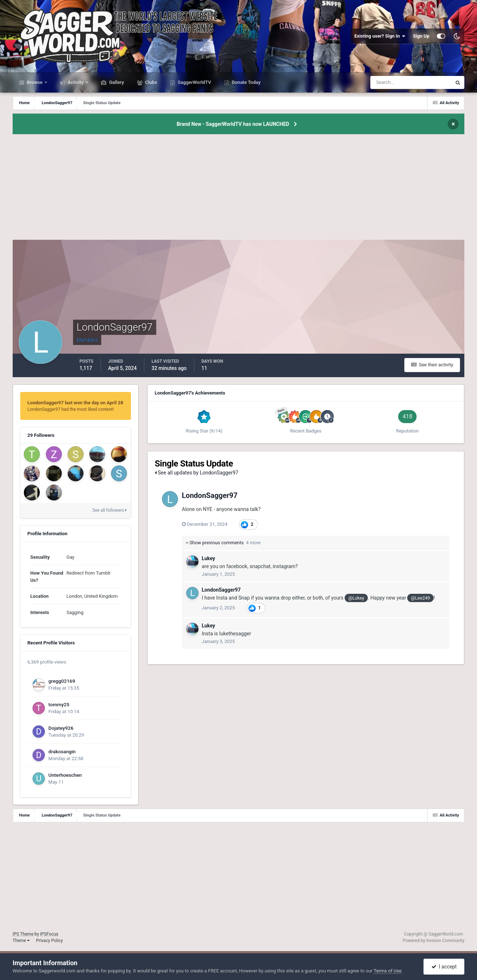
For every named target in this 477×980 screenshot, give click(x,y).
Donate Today (246, 82)
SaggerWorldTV (194, 82)
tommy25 (59, 704)
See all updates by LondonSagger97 (197, 473)
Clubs (150, 82)
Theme (21, 941)
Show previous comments (223, 543)
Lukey (208, 558)
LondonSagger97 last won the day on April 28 (75, 403)
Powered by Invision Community (433, 941)
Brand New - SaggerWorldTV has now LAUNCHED (233, 124)
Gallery (116, 82)
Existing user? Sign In (380, 36)
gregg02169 (62, 681)
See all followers (109, 510)
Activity (76, 82)
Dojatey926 (61, 728)
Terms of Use (387, 971)
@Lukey (356, 598)
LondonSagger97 (210, 495)
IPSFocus (49, 934)
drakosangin (62, 751)
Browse (35, 82)
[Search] (389, 82)
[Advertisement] (238, 189)
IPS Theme (23, 934)
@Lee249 (420, 598)
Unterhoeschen (65, 775)
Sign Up (421, 36)
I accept (444, 967)
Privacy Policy (50, 941)
